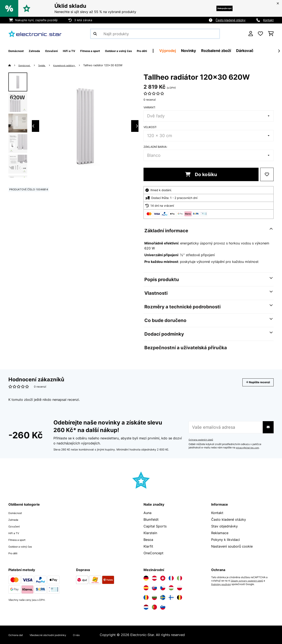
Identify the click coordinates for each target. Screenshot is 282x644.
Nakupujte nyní (218, 8)
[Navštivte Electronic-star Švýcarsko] (163, 578)
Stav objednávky (224, 526)
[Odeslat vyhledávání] (95, 34)
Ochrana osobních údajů (203, 440)
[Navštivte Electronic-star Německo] (146, 578)
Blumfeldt (151, 519)
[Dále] (279, 51)
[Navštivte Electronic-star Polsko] (180, 588)
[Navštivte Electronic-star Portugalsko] (154, 607)
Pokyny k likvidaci (226, 540)
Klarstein (150, 533)
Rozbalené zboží (255, 51)
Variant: (150, 107)
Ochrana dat (18, 635)
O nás (96, 635)
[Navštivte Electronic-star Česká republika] (163, 588)
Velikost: (150, 127)
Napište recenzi (254, 382)
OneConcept (153, 553)
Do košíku (201, 174)
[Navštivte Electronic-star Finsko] (171, 597)
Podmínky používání (223, 584)
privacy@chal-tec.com (249, 448)
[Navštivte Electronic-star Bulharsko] (154, 597)
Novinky (227, 51)
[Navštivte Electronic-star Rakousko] (154, 578)
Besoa (148, 540)
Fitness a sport (20, 540)
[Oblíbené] (260, 34)
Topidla (47, 65)
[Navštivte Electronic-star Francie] (171, 578)
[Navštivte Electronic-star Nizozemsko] (146, 607)
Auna (147, 513)
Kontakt (268, 20)
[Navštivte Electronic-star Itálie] (180, 578)
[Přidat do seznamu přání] (267, 174)
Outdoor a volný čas (25, 546)
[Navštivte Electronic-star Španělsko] (146, 588)
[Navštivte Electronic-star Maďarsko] (171, 588)
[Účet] (251, 34)
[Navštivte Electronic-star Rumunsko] (146, 597)
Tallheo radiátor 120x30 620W (115, 65)
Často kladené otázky (231, 20)
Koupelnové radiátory (74, 65)
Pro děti (15, 553)
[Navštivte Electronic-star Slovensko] (154, 588)
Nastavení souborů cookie (232, 546)
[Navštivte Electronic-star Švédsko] (163, 597)
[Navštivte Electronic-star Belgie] (180, 597)
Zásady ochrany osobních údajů (250, 581)
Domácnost (27, 65)
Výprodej (206, 51)
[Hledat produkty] (155, 34)
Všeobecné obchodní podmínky (60, 635)
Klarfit (148, 546)
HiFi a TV (16, 533)
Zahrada (15, 519)
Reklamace (220, 533)
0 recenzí (150, 100)
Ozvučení (16, 526)
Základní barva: (155, 147)
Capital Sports (155, 526)
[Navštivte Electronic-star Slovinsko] (163, 607)
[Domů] (14, 65)
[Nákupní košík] (271, 34)
